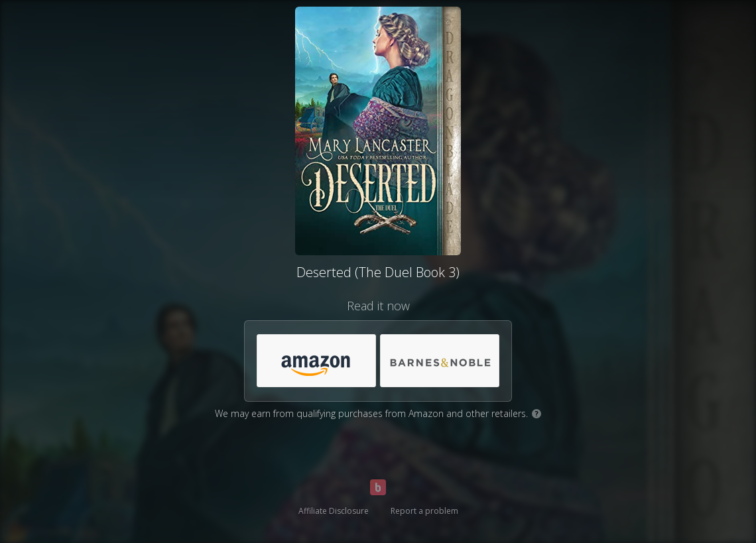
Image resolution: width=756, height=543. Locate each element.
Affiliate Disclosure (334, 511)
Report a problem (424, 511)
